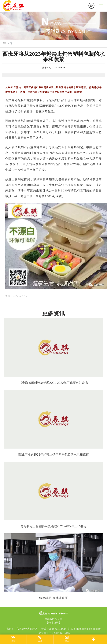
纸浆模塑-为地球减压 (53, 598)
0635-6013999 (57, 629)
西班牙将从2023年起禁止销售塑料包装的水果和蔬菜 (53, 455)
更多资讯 (53, 313)
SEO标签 (65, 633)
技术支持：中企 (45, 633)
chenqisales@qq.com (89, 629)
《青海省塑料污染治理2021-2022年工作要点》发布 (54, 383)
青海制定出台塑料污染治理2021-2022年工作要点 (54, 526)
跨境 (56, 633)
